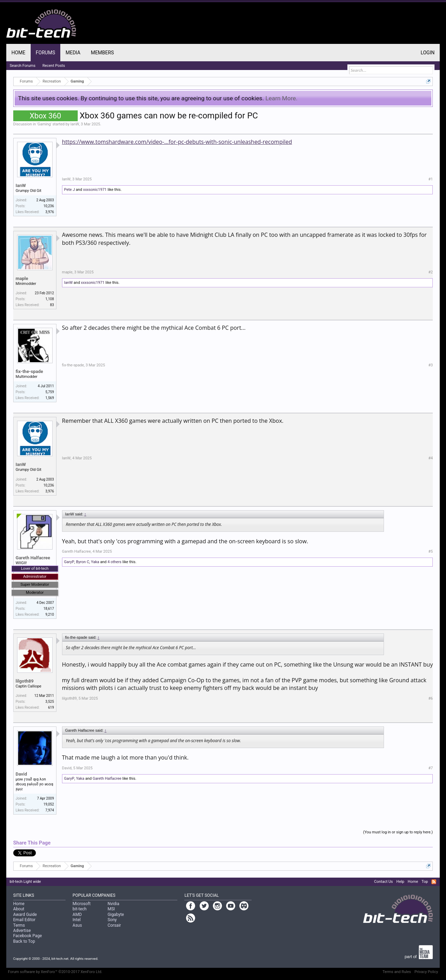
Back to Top (24, 941)
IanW (75, 124)
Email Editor (24, 920)
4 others (114, 562)
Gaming (44, 124)
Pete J (70, 190)
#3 (430, 365)
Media (73, 53)
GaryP (69, 562)
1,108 (49, 299)
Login (428, 53)
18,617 (49, 609)
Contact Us (384, 882)
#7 (430, 768)
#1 (430, 179)
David (21, 774)
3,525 (49, 702)
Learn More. (282, 98)
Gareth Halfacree (33, 558)
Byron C (83, 562)
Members (102, 53)
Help (401, 882)
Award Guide (25, 915)
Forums (46, 53)
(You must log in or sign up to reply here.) (398, 832)
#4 (430, 458)
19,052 (49, 804)
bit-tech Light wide (25, 882)
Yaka (95, 562)
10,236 (49, 206)
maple (22, 278)
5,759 (49, 392)
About (19, 909)
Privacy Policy (426, 972)
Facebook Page (28, 936)
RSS (434, 882)
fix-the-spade (29, 371)
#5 (430, 551)
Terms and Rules (397, 972)
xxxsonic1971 (95, 190)
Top (425, 882)
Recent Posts (54, 66)
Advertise (22, 931)
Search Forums (23, 66)
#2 (430, 272)
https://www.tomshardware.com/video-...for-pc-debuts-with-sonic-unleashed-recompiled (177, 142)
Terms (19, 925)
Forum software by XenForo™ (55, 972)
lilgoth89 (25, 681)
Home (18, 53)
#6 (430, 698)
